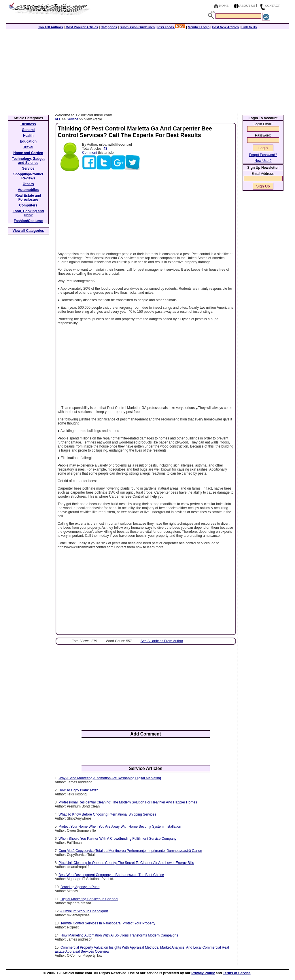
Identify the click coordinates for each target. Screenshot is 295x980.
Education (28, 141)
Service (73, 119)
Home (224, 5)
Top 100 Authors (51, 27)
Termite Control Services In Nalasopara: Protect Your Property (108, 923)
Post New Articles (225, 27)
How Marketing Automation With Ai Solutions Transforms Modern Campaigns (119, 935)
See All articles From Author (162, 641)
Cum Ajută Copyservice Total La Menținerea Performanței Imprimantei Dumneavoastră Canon (130, 851)
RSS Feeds (171, 27)
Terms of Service (237, 973)
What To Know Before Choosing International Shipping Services (107, 814)
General (28, 130)
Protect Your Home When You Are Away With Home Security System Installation (120, 827)
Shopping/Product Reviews (28, 176)
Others (28, 184)
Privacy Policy (203, 973)
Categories (109, 27)
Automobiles (28, 190)
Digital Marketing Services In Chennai (89, 899)
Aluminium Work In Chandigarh (84, 911)
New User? (263, 161)
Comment (90, 153)
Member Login (199, 27)
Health (28, 136)
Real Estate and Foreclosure (28, 198)
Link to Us (249, 27)
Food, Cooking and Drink (28, 213)
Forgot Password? (263, 155)
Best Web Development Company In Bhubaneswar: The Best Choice (111, 875)
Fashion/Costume (28, 221)
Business (28, 124)
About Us (247, 5)
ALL (58, 119)
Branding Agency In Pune (80, 887)
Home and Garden (28, 153)
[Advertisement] (147, 70)
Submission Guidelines (137, 27)
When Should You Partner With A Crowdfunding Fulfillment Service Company (117, 839)
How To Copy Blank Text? (78, 790)
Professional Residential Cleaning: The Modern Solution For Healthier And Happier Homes (128, 802)
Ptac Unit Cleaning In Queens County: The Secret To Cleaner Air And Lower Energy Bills (126, 863)
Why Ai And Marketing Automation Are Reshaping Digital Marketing (110, 778)
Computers (28, 205)
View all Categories (28, 231)
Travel (28, 147)
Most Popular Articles (82, 27)
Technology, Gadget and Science (28, 161)
